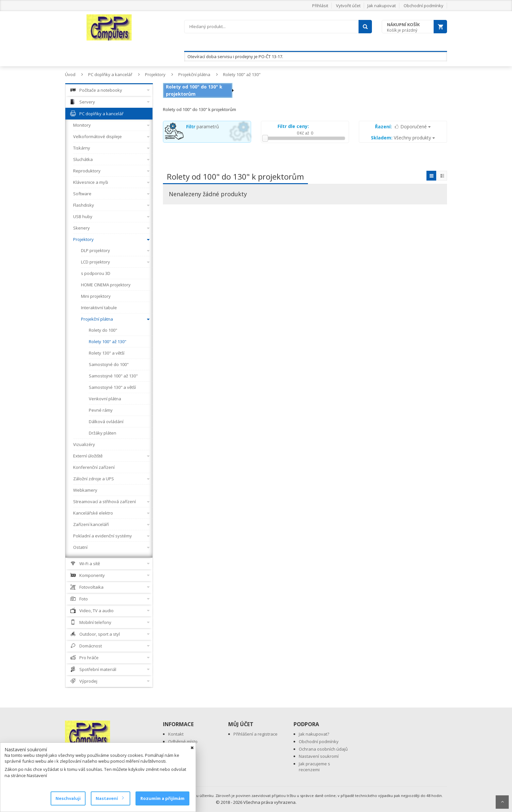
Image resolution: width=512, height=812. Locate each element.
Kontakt (176, 734)
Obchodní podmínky (424, 6)
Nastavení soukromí (319, 756)
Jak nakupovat (382, 6)
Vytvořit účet (348, 6)
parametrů (203, 127)
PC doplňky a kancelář (110, 74)
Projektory (155, 74)
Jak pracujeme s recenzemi (314, 767)
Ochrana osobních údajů (323, 749)
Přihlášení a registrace (256, 734)
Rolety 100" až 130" (242, 74)
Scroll (502, 802)
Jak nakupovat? (314, 734)
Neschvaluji (68, 798)
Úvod (70, 74)
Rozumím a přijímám (162, 798)
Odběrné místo (183, 741)
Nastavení (110, 798)
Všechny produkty (403, 138)
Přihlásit (320, 6)
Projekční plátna (194, 74)
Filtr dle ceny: (293, 126)
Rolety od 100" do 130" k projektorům (194, 90)
